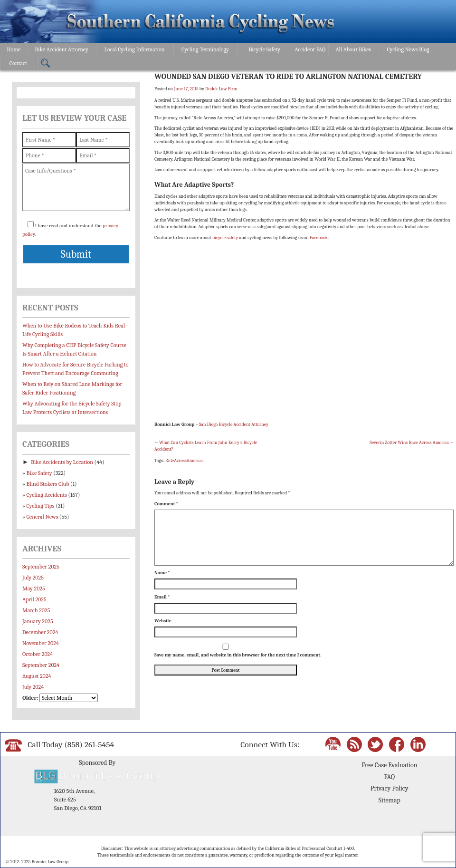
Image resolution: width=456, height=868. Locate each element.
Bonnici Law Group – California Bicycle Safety (201, 23)
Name (162, 573)
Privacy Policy (389, 788)
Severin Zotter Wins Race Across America (412, 443)
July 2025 (33, 578)
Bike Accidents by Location (62, 462)
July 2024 (33, 687)
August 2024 (37, 676)
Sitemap (389, 800)
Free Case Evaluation (389, 765)
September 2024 (41, 665)
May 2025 (34, 588)
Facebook (319, 238)
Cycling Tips (41, 506)
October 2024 (38, 654)
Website (163, 621)
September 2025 (41, 567)
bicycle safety (225, 238)
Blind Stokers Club (48, 484)
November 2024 (41, 643)
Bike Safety (39, 473)
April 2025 (34, 599)
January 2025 (38, 621)
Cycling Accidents (47, 495)
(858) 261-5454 (89, 744)
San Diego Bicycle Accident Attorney (234, 424)
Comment (166, 504)
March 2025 (36, 610)
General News (43, 517)
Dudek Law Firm (221, 89)
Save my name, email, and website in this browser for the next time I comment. (238, 655)
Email (162, 597)
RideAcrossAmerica (184, 461)
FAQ (389, 777)
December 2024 (40, 632)
